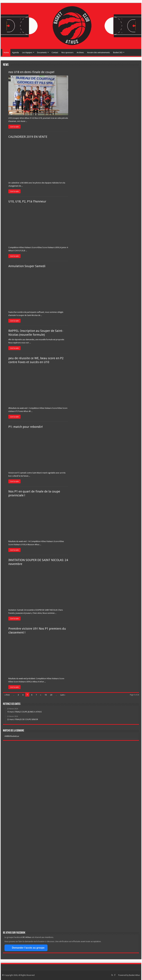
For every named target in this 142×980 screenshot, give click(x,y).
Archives (80, 52)
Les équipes (27, 52)
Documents (42, 52)
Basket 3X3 (118, 52)
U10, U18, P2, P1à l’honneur (27, 201)
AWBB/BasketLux (12, 736)
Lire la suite (14, 127)
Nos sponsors (67, 52)
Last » (63, 695)
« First (7, 695)
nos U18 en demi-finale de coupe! (31, 72)
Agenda (15, 52)
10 (46, 695)
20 (51, 695)
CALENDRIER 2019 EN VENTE (28, 137)
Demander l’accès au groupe (26, 948)
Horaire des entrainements (99, 52)
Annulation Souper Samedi (27, 266)
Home (6, 52)
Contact (55, 52)
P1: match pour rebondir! (26, 427)
